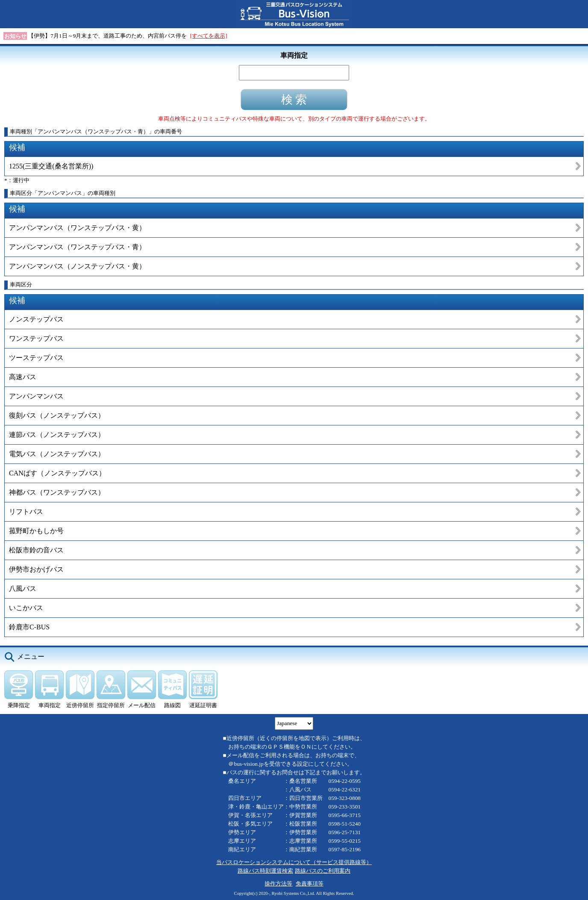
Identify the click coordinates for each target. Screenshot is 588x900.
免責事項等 (310, 884)
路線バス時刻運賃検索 (265, 871)
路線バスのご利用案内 (323, 871)
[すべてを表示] (209, 36)
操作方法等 (278, 884)
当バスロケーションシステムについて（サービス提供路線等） (294, 862)
